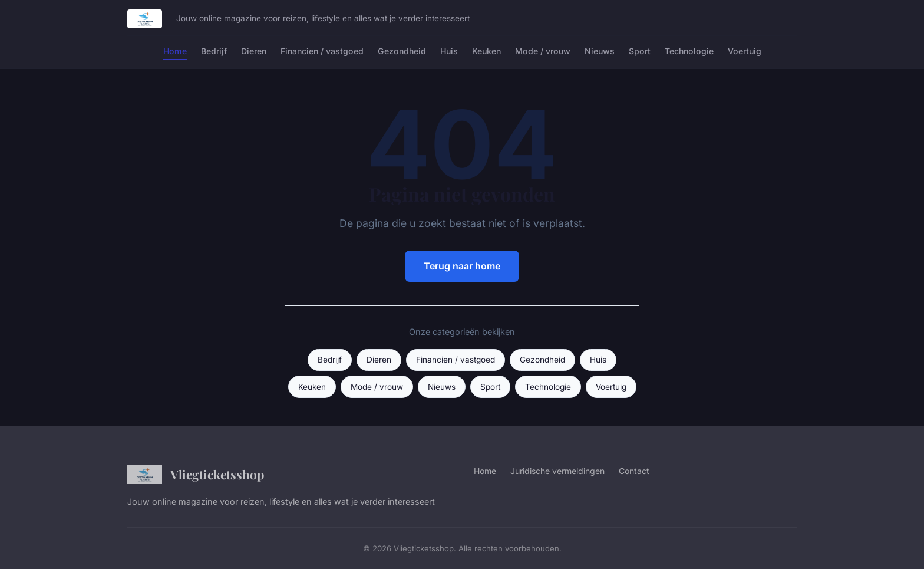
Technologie (689, 51)
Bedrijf (214, 51)
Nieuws (600, 51)
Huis (449, 51)
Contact (634, 471)
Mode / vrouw (543, 51)
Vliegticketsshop (196, 475)
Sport (640, 51)
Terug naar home (462, 266)
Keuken (486, 51)
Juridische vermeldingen (557, 471)
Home (175, 51)
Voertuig (745, 51)
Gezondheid (402, 51)
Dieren (254, 51)
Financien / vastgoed (322, 51)
